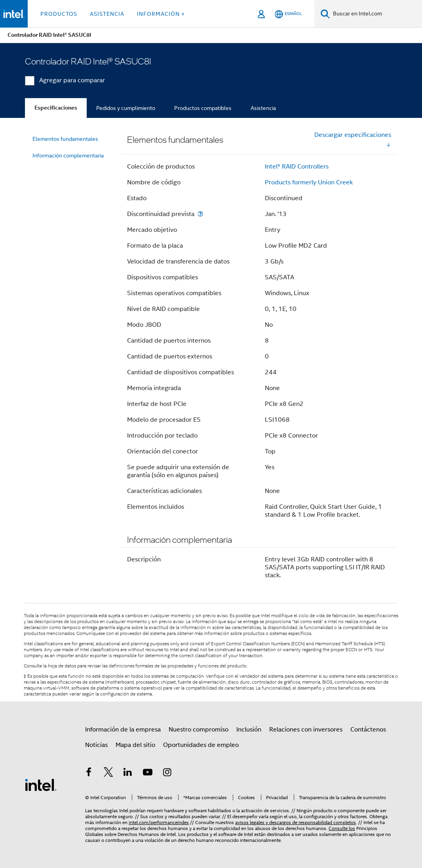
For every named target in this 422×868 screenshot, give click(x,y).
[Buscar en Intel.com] (376, 14)
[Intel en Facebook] (89, 773)
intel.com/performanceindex (159, 822)
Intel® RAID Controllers (297, 167)
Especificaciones (56, 108)
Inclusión (249, 730)
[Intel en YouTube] (148, 773)
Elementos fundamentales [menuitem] (65, 139)
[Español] (288, 14)
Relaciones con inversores (306, 730)
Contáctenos (368, 730)
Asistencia (263, 108)
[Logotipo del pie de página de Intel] (41, 785)
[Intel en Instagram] (167, 773)
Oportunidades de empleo (201, 745)
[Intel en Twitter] (108, 773)
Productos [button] (59, 14)
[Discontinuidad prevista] (200, 214)
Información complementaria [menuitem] (68, 155)
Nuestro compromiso (199, 730)
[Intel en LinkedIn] (128, 773)
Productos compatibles (203, 108)
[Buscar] (325, 14)
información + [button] (161, 14)
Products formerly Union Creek (309, 182)
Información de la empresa (123, 730)
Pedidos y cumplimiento (126, 108)
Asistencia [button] (107, 14)
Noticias (96, 745)
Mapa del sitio (135, 745)
